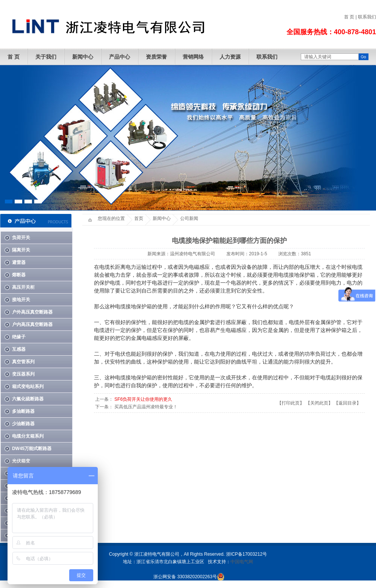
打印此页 (291, 403)
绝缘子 (19, 337)
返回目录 (347, 403)
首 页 (349, 17)
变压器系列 (23, 374)
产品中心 (120, 57)
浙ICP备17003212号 (246, 554)
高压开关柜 (23, 287)
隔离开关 (21, 250)
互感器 (19, 349)
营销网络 (193, 57)
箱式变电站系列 (28, 386)
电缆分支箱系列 (28, 436)
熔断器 (19, 275)
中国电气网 (242, 562)
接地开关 (21, 300)
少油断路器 (23, 424)
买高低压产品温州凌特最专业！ (146, 407)
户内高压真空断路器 (32, 324)
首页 (139, 218)
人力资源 (230, 57)
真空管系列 (23, 362)
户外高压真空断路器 (32, 312)
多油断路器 (23, 411)
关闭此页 (319, 403)
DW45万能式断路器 (32, 449)
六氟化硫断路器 (28, 399)
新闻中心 (83, 57)
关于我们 (46, 57)
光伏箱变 (21, 461)
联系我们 (367, 17)
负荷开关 (21, 238)
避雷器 (19, 262)
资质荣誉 (156, 57)
